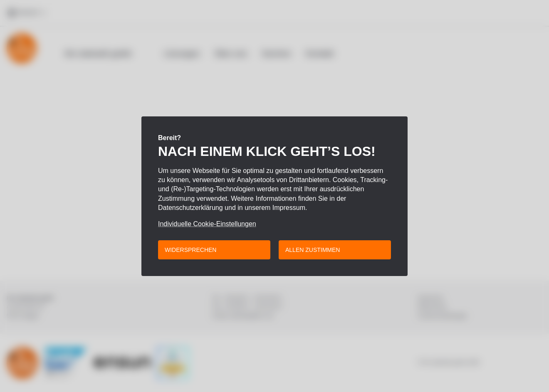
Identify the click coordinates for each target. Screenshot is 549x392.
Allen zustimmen (313, 250)
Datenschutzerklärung (190, 208)
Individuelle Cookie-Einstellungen (207, 224)
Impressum (289, 208)
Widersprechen (190, 250)
